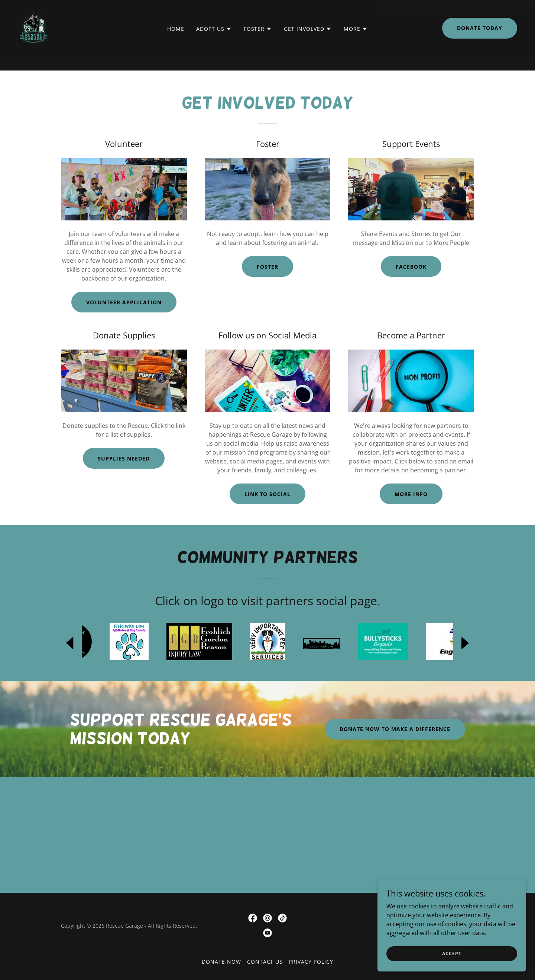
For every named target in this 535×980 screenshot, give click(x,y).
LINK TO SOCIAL (268, 494)
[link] (34, 42)
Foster (267, 267)
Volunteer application (124, 302)
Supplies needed (124, 458)
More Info (411, 494)
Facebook (411, 267)
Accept (452, 953)
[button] (214, 43)
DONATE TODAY (480, 42)
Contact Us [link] (265, 962)
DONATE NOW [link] (221, 962)
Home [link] (176, 43)
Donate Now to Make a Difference (395, 729)
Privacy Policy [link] (311, 962)
